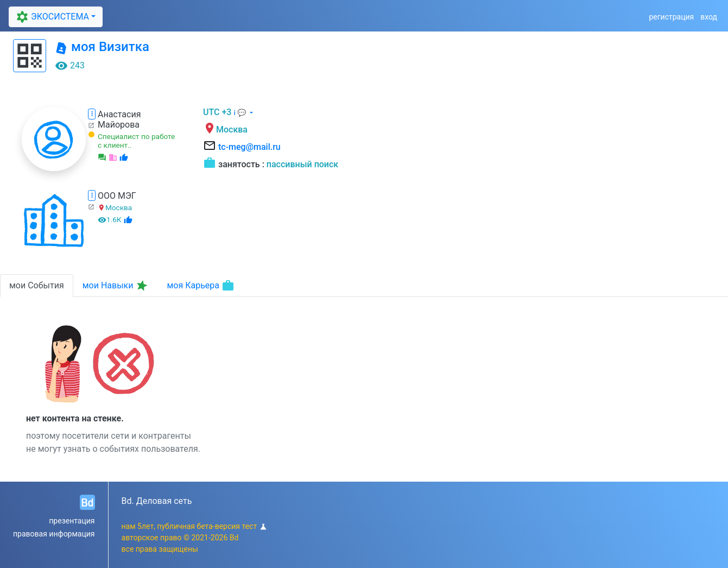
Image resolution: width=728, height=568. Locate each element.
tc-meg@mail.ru (249, 147)
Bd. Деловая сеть (157, 501)
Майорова (119, 125)
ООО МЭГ (117, 196)
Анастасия (119, 114)
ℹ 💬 (240, 113)
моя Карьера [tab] (201, 286)
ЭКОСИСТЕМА (51, 17)
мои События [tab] (37, 285)
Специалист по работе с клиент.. (136, 141)
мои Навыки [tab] (116, 286)
